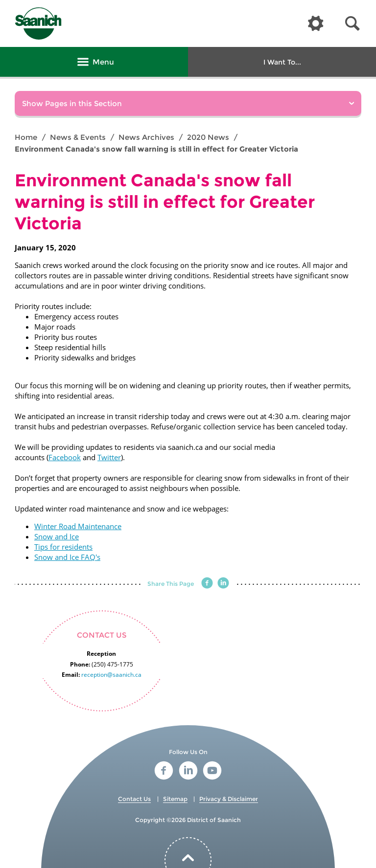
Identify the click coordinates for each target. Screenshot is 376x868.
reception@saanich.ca (111, 675)
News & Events (78, 137)
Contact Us (134, 799)
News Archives (146, 137)
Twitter (109, 457)
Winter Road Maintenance (78, 526)
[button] (352, 24)
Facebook (65, 457)
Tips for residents (63, 547)
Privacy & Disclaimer (229, 799)
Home (26, 137)
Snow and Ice (57, 536)
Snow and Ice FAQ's (67, 557)
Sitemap (175, 799)
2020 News (208, 137)
